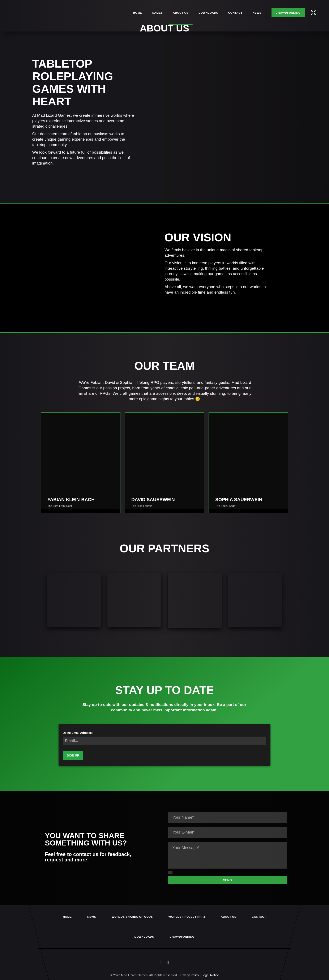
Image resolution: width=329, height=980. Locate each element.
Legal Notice (210, 975)
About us (228, 917)
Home (67, 917)
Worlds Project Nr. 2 (187, 917)
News (92, 917)
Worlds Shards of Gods (132, 917)
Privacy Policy (189, 975)
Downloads (144, 937)
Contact (259, 917)
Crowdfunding (182, 937)
